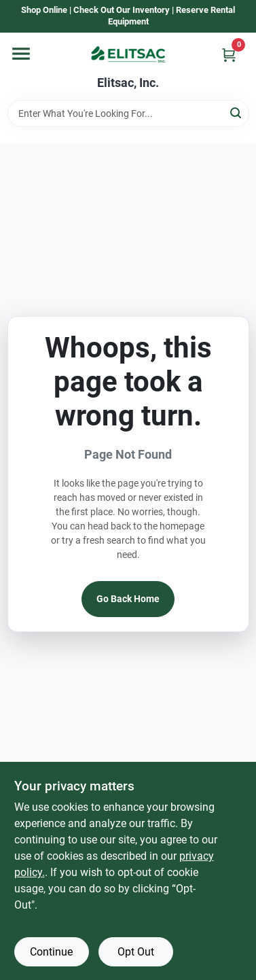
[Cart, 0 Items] (229, 55)
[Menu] (21, 54)
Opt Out (136, 952)
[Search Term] (128, 113)
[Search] (237, 112)
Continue (51, 952)
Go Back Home (128, 599)
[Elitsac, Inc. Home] (128, 54)
